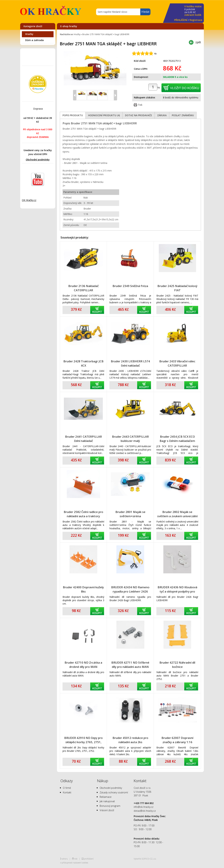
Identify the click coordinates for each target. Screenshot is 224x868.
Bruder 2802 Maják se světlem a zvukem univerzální (177, 514)
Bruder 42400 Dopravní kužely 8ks (83, 589)
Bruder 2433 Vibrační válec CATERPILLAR (177, 363)
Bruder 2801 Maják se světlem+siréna (130, 514)
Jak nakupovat (107, 801)
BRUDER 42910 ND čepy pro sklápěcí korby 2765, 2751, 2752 (83, 740)
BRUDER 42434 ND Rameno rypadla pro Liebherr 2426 (130, 589)
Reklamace (106, 797)
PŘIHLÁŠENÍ (181, 20)
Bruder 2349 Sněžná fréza (130, 286)
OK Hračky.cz (29, 200)
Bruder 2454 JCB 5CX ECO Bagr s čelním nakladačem (177, 439)
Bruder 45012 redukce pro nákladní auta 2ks (130, 740)
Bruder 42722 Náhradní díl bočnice (177, 665)
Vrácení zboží (107, 810)
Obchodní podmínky (38, 160)
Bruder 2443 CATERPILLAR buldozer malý (130, 439)
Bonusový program (110, 806)
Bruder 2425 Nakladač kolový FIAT (177, 288)
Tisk (140, 105)
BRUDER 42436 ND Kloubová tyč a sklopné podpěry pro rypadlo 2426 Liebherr (177, 589)
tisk (76, 859)
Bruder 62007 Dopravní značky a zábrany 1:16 (177, 740)
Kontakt (67, 792)
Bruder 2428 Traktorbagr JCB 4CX (83, 363)
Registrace (196, 20)
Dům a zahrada (34, 40)
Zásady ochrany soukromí (114, 792)
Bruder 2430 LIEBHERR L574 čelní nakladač (130, 363)
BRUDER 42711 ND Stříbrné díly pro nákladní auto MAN (130, 665)
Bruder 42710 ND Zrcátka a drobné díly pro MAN (83, 665)
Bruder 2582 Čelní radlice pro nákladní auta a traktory (83, 514)
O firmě (67, 788)
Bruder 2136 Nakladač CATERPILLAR (83, 288)
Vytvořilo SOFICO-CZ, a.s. (145, 859)
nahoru (65, 859)
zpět (198, 42)
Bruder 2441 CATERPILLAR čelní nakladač (83, 439)
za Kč (193, 11)
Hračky (29, 34)
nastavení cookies (81, 863)
